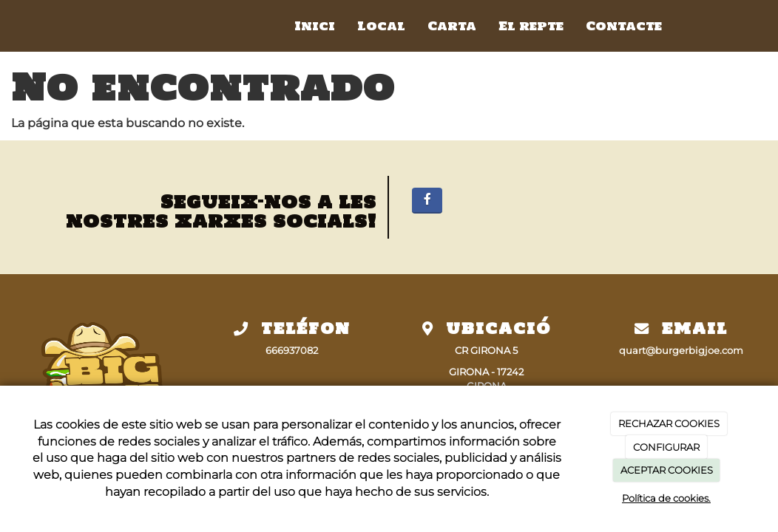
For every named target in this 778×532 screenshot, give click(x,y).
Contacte (624, 26)
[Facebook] (427, 201)
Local (381, 26)
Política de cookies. (666, 498)
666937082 (292, 351)
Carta (452, 26)
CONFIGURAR (666, 447)
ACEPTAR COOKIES (667, 470)
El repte (531, 26)
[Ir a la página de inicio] (100, 26)
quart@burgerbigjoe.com (681, 351)
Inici (315, 26)
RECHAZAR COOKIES (669, 423)
